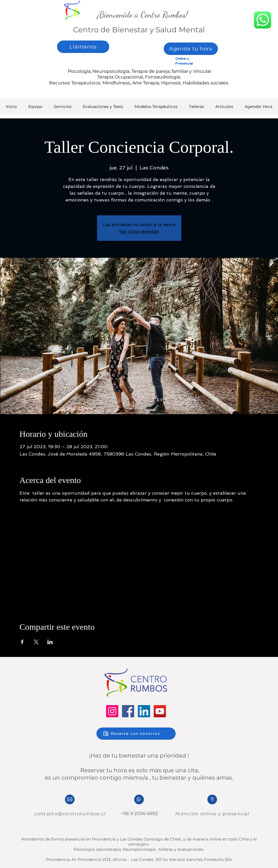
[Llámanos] (83, 47)
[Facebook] (128, 711)
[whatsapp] (263, 20)
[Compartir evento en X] (36, 642)
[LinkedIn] (144, 711)
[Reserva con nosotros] (136, 734)
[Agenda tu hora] (191, 49)
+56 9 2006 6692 (139, 813)
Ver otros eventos (139, 231)
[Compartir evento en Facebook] (22, 642)
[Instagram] (112, 711)
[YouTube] (160, 711)
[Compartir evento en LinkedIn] (50, 642)
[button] (103, 108)
